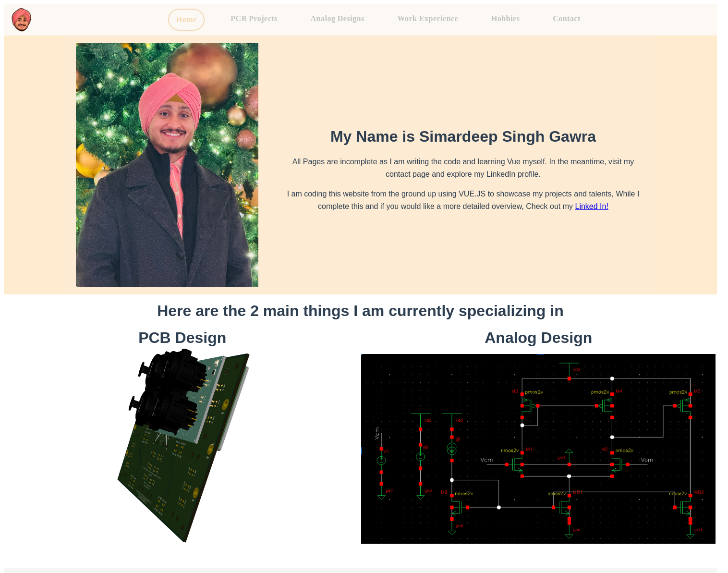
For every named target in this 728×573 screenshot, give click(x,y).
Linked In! (591, 206)
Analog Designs (338, 18)
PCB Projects (254, 18)
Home (187, 19)
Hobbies (505, 18)
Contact (567, 18)
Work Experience (428, 18)
